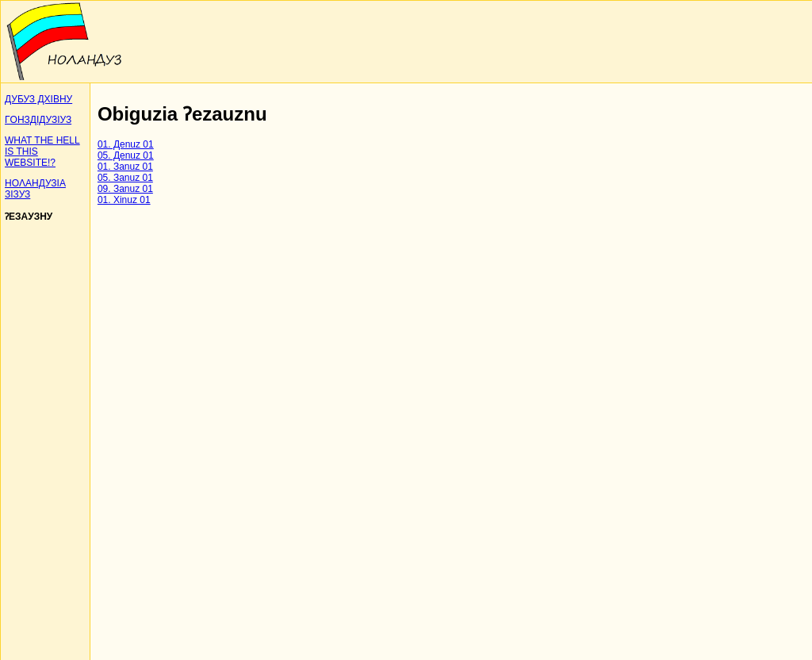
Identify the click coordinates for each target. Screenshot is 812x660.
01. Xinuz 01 (124, 200)
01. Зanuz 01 (125, 167)
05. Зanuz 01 (125, 178)
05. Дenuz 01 (126, 155)
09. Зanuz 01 (125, 189)
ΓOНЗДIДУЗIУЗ (38, 120)
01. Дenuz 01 (126, 144)
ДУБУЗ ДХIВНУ (38, 99)
